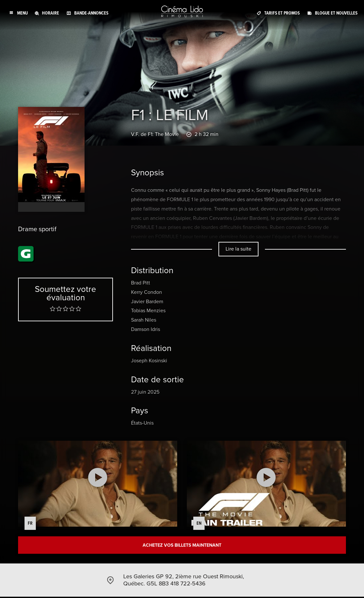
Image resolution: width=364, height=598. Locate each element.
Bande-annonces (91, 13)
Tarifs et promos (282, 13)
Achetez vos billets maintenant (182, 546)
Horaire (51, 13)
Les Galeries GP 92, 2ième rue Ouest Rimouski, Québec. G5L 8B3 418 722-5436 (184, 581)
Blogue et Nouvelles (336, 13)
